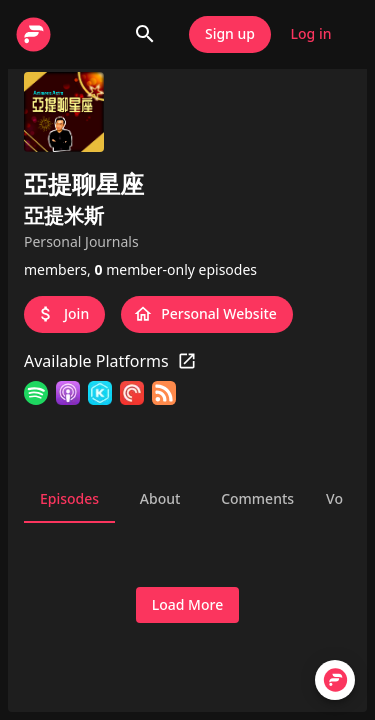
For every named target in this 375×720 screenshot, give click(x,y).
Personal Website (207, 314)
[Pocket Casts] (132, 396)
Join (64, 314)
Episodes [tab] (69, 499)
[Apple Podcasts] (68, 396)
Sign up (230, 34)
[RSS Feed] (164, 396)
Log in (311, 34)
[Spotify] (36, 396)
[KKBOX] (100, 396)
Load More (187, 605)
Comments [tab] (257, 499)
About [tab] (160, 499)
